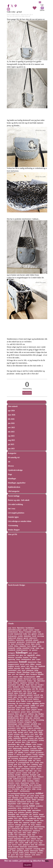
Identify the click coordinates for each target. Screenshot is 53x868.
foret (20, 765)
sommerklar (12, 808)
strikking (35, 765)
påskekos (21, 812)
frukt (18, 726)
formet (37, 630)
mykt (16, 791)
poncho (35, 814)
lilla (18, 744)
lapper (10, 820)
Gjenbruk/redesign (15, 470)
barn (29, 646)
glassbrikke (12, 744)
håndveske (23, 847)
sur (38, 773)
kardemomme (25, 791)
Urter (30, 816)
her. (47, 861)
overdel (11, 634)
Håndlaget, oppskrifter (17, 483)
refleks (38, 655)
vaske (19, 685)
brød (17, 747)
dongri (41, 814)
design (10, 833)
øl (41, 736)
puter (10, 687)
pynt (21, 798)
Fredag (35, 755)
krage (33, 648)
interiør (25, 837)
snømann (26, 724)
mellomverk (17, 779)
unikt (26, 718)
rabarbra (11, 783)
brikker (30, 681)
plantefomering (39, 827)
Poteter (28, 687)
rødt (33, 689)
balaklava (11, 640)
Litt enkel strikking (15, 504)
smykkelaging (26, 689)
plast (28, 674)
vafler (42, 716)
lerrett (22, 664)
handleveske (12, 740)
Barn (35, 777)
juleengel (40, 800)
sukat (10, 749)
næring (10, 765)
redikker (23, 736)
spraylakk (11, 655)
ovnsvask (11, 747)
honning (11, 775)
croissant (40, 730)
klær (36, 734)
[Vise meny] (40, 2)
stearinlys (11, 769)
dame (22, 699)
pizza (33, 841)
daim (14, 851)
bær (9, 831)
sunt (9, 798)
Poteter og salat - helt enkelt (19, 500)
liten (18, 785)
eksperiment (25, 783)
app (16, 706)
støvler (20, 697)
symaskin (33, 749)
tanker (20, 767)
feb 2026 (11, 419)
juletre (23, 666)
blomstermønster (26, 726)
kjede (19, 740)
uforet (39, 761)
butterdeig (12, 703)
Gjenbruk (11, 701)
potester (19, 773)
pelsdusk (30, 695)
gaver (13, 855)
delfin (30, 761)
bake (28, 685)
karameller (38, 785)
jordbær (16, 683)
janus (32, 796)
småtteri (37, 697)
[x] (12, 6)
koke (41, 841)
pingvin (34, 710)
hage (35, 693)
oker (20, 837)
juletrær (36, 812)
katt (17, 655)
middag (36, 816)
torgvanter (37, 759)
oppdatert (24, 683)
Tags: (40, 843)
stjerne (33, 769)
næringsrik (22, 695)
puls (22, 827)
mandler (18, 775)
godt (15, 765)
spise (10, 771)
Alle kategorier (14, 491)
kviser (29, 779)
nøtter (20, 706)
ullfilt (41, 734)
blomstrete (28, 857)
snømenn (41, 845)
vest (9, 789)
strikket (39, 793)
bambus (26, 657)
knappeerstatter (14, 664)
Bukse (17, 796)
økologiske (12, 814)
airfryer (34, 742)
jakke (24, 781)
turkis (20, 724)
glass (21, 655)
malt (34, 773)
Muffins (41, 714)
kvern (26, 753)
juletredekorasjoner (15, 630)
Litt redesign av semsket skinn (20, 521)
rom (22, 734)
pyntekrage (12, 785)
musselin (17, 668)
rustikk (20, 636)
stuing (22, 687)
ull (9, 712)
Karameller (16, 789)
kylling (41, 740)
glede (42, 706)
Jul (31, 657)
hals (30, 773)
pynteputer (12, 728)
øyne (10, 845)
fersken (40, 853)
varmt (10, 689)
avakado (41, 634)
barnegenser (16, 712)
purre (27, 664)
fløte (31, 771)
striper (35, 653)
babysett (11, 825)
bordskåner (12, 777)
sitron (37, 683)
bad (29, 730)
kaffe (19, 804)
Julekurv (41, 777)
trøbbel (10, 668)
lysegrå (10, 839)
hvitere (10, 751)
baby (10, 853)
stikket (36, 716)
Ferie (32, 763)
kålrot (38, 855)
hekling (17, 800)
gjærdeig (20, 851)
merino (11, 716)
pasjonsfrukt (34, 757)
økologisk (33, 775)
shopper (33, 823)
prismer (17, 734)
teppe (38, 648)
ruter (34, 679)
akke (41, 765)
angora (10, 791)
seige (42, 648)
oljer (31, 718)
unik (13, 16)
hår (34, 761)
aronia (37, 763)
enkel (23, 800)
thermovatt (27, 679)
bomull (23, 662)
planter (36, 640)
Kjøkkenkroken (14, 487)
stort (25, 747)
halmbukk (12, 787)
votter (10, 767)
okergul (20, 732)
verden (32, 783)
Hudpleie (16, 687)
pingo (21, 818)
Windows (11, 806)
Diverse (11, 466)
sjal (16, 753)
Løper (38, 659)
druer (15, 761)
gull (39, 775)
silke (21, 677)
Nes (18, 699)
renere (23, 710)
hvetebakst (21, 771)
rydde (10, 779)
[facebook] (8, 6)
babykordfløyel (37, 687)
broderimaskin (31, 642)
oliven (28, 839)
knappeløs (17, 751)
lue (22, 829)
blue (18, 814)
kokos (39, 747)
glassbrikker (36, 712)
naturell (36, 695)
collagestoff (22, 841)
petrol (10, 732)
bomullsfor (26, 751)
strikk (34, 632)
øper (10, 674)
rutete (17, 783)
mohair (27, 720)
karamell (25, 738)
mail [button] (40, 355)
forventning (40, 720)
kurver (15, 845)
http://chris (18, 833)
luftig (36, 670)
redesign (18, 825)
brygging (39, 672)
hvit (9, 742)
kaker (36, 798)
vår (30, 650)
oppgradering (28, 798)
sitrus (19, 808)
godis (28, 708)
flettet (30, 747)
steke (25, 691)
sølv (31, 814)
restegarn (11, 653)
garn (22, 720)
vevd (37, 841)
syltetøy (28, 800)
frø (9, 644)
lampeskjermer (19, 839)
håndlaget (22, 653)
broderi (41, 685)
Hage (10, 474)
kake (23, 708)
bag (36, 714)
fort (36, 685)
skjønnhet (23, 646)
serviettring (20, 644)
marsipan (11, 763)
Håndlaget (12, 479)
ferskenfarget (23, 761)
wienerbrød (16, 829)
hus (30, 634)
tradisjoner (29, 820)
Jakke (31, 732)
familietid (42, 666)
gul (13, 742)
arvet (10, 677)
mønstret (11, 714)
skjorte (26, 829)
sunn (10, 628)
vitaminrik (12, 650)
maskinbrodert (33, 740)
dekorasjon (34, 851)
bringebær (28, 722)
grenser (35, 650)
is (15, 755)
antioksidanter (13, 632)
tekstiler (25, 816)
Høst (36, 829)
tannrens (18, 742)
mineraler (11, 726)
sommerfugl (25, 769)
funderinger (12, 681)
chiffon (37, 781)
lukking (36, 726)
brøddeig (30, 781)
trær (38, 691)
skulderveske (12, 695)
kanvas (27, 734)
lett (33, 802)
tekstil (10, 847)
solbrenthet (41, 681)
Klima (16, 646)
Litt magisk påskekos (16, 513)
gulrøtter (29, 812)
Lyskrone (30, 701)
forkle (29, 802)
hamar (27, 827)
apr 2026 (11, 411)
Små (21, 747)
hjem (33, 644)
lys (32, 808)
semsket (15, 677)
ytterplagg (37, 849)
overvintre (12, 710)
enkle (29, 833)
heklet (32, 806)
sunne (18, 659)
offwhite (11, 781)
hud (19, 730)
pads (30, 653)
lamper (10, 823)
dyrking (15, 853)
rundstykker (20, 640)
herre (14, 628)
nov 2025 (11, 427)
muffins (11, 818)
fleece (29, 691)
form (32, 829)
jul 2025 (11, 444)
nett (37, 802)
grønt (22, 718)
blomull (11, 800)
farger (21, 857)
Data (39, 839)
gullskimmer (22, 681)
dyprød (10, 693)
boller (25, 634)
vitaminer (30, 736)
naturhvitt (36, 831)
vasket (37, 736)
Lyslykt (11, 646)
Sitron (26, 818)
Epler (24, 765)
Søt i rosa (12, 509)
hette (32, 845)
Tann (14, 771)
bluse (32, 666)
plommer (40, 679)
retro (39, 771)
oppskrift (31, 655)
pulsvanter (12, 708)
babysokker (12, 730)
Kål (32, 716)
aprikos (23, 789)
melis (36, 732)
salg (41, 695)
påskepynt (30, 670)
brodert (11, 734)
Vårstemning (13, 525)
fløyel (31, 785)
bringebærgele (17, 691)
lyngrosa (30, 728)
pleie (23, 685)
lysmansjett (12, 642)
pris (13, 674)
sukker (39, 823)
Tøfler (10, 738)
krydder (11, 835)
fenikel (28, 668)
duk (34, 747)
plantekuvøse (34, 837)
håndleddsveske (13, 718)
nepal (24, 779)
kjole (40, 732)
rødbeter (31, 714)
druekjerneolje (13, 857)
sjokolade (29, 640)
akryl (26, 732)
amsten (42, 816)
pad (36, 738)
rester (22, 855)
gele (25, 693)
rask (35, 771)
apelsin (20, 679)
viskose (28, 744)
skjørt (26, 767)
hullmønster (12, 802)
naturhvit (28, 787)
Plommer (33, 853)
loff (9, 759)
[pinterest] (16, 6)
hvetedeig (15, 759)
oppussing (12, 659)
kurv (16, 818)
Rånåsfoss (34, 708)
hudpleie (11, 666)
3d (17, 763)
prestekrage (12, 720)
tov (25, 655)
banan (31, 738)
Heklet (42, 798)
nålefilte (21, 753)
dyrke (37, 796)
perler (27, 853)
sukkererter (33, 638)
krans (33, 720)
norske (34, 730)
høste (13, 644)
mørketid (37, 718)
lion (17, 855)
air (9, 855)
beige (15, 732)
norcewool (29, 699)
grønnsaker (21, 642)
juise (34, 659)
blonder (16, 16)
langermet (29, 849)
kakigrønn (20, 787)
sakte (17, 843)
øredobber (40, 806)
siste (39, 724)
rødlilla (33, 706)
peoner (23, 712)
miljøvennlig (17, 749)
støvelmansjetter (30, 677)
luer (23, 820)
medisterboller (33, 847)
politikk (11, 753)
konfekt (16, 847)
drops (33, 825)
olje (35, 681)
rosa (42, 762)
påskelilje (38, 728)
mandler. (42, 755)
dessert (39, 769)
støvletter (31, 683)
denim (26, 16)
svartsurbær (12, 679)
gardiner (11, 827)
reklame (33, 839)
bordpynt (34, 674)
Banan (21, 632)
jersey (20, 16)
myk (9, 851)
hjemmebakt (12, 810)
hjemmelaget (13, 724)
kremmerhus (37, 787)
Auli (20, 831)
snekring (11, 796)
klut (32, 685)
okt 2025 (11, 432)
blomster (11, 657)
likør (41, 837)
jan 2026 (11, 423)
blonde (19, 672)
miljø (34, 789)
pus (42, 697)
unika (41, 851)
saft (28, 666)
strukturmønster (22, 650)
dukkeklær (27, 636)
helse (25, 697)
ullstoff (30, 693)
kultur (19, 728)
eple (9, 691)
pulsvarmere (22, 777)
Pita (20, 823)
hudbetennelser (13, 757)
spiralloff (34, 724)
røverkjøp (41, 636)
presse (24, 740)
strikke (40, 748)
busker (30, 777)
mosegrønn (24, 814)
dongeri (23, 16)
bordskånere (30, 628)
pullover (11, 843)
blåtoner (24, 730)
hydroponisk (12, 636)
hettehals (18, 781)
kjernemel (17, 689)
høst (34, 835)
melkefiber (17, 738)
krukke (40, 744)
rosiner (25, 773)
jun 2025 (11, 449)
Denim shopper (14, 530)
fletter (22, 716)
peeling (10, 812)
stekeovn (18, 806)
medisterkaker (13, 662)
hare (28, 841)
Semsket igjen (13, 517)
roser (42, 820)
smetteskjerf (12, 670)
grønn (18, 701)
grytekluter (40, 753)
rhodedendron (26, 659)
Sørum (40, 710)
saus (23, 668)
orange (39, 789)
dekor (33, 664)
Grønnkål (28, 632)
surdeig (16, 736)
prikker (29, 755)
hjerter (37, 820)
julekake (28, 855)
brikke (21, 853)
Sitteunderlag (13, 837)
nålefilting (24, 785)
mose (23, 670)
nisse (16, 812)
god (28, 796)
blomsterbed (22, 802)
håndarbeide (32, 662)
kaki (31, 843)
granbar (11, 706)
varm (22, 744)
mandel (32, 753)
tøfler (41, 757)
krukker (22, 674)
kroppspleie (23, 759)
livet (24, 755)
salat (40, 646)
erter (32, 734)
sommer (39, 664)
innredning (12, 816)
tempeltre (11, 773)
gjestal (26, 638)
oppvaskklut (36, 810)
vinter (28, 710)
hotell (34, 636)
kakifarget (25, 804)
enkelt (19, 708)
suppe (29, 835)
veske (10, 16)
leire (29, 765)
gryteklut (19, 657)
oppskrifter (12, 699)
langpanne (21, 849)
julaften (26, 851)
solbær (10, 736)
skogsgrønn (12, 849)
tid (29, 825)
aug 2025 (11, 440)
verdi (25, 714)
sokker (35, 833)
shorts (27, 716)
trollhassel (32, 818)
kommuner (12, 672)
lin (37, 689)
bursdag (15, 831)
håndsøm (26, 749)
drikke (34, 800)
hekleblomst (12, 722)
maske (38, 644)
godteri (25, 825)
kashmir (26, 706)
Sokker (38, 825)
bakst (20, 845)
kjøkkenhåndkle (36, 751)
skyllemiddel (24, 757)
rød (17, 674)
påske (29, 789)
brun (21, 693)
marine (31, 697)
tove (37, 783)
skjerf (18, 769)
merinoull (17, 820)
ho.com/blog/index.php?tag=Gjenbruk (21, 794)
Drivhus (23, 796)
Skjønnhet (25, 775)
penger (17, 827)
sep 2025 (11, 436)
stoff (27, 771)
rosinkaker (36, 779)
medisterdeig (12, 841)
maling (19, 648)
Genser (31, 630)
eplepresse (26, 845)
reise (19, 670)
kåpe (39, 632)
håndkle (41, 674)
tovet (36, 808)
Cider (28, 742)
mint (43, 849)
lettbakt (11, 755)
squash (25, 630)
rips (36, 666)
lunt (16, 835)
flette (17, 714)
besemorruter (27, 831)
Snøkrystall (12, 638)
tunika (29, 703)
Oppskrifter (12, 804)
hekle (16, 822)
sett (21, 714)
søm (29, 16)
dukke (16, 716)
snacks (22, 843)
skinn (32, 804)
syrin (33, 855)
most (34, 691)
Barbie (42, 703)
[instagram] (8, 9)
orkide (30, 759)
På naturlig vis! (14, 457)
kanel (33, 672)
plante (19, 816)
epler (15, 697)
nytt (38, 706)
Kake (18, 710)
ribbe (24, 833)
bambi (10, 697)
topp (29, 810)
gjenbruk (41, 642)
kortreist (22, 703)
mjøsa (16, 693)
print (35, 722)
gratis (10, 761)
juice (24, 742)
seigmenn (26, 823)
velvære (27, 644)
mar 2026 (12, 415)
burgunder (12, 648)
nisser (15, 767)
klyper (35, 657)
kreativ (17, 666)
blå (36, 845)
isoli (42, 691)
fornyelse (20, 722)
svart (34, 744)
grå (9, 829)
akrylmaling (22, 810)
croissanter (33, 767)
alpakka (35, 703)
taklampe (15, 798)
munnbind (26, 648)
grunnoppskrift (24, 763)
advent (19, 755)
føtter (29, 712)
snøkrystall (26, 808)
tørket (10, 683)
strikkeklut (22, 835)
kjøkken (36, 699)
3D (9, 462)
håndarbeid (18, 634)
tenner (41, 829)
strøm (42, 796)
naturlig (25, 806)
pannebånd (12, 685)
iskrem (41, 689)
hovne (40, 767)
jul (18, 720)
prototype (38, 701)
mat (32, 827)
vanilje (37, 804)
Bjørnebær (21, 628)
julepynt (20, 638)
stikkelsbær (35, 668)
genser (34, 634)
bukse (24, 701)
